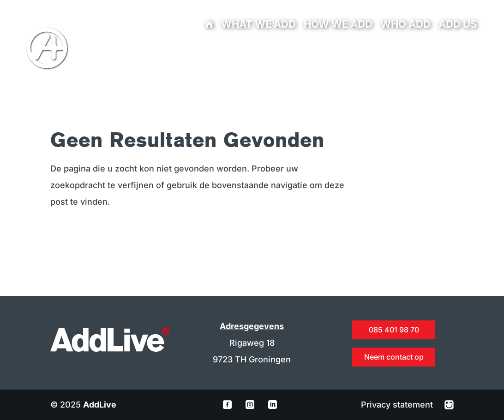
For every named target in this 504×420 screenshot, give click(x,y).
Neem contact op (394, 357)
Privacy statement (398, 405)
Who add (405, 25)
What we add (258, 25)
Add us (458, 25)
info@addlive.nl (190, 53)
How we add (338, 25)
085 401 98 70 (169, 53)
